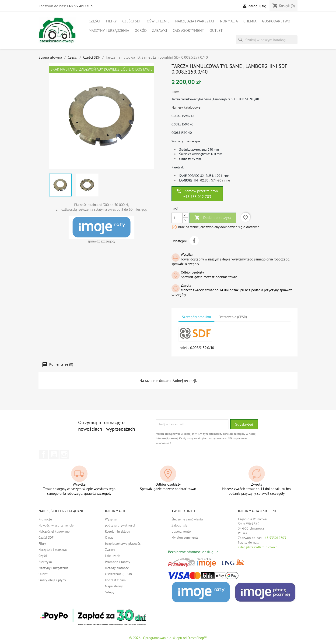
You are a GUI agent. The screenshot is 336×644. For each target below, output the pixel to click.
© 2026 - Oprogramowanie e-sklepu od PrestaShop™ (168, 638)
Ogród (141, 30)
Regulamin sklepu (118, 531)
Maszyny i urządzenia (109, 30)
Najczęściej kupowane (54, 531)
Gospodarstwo (276, 21)
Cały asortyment (188, 30)
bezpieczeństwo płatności (123, 544)
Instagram (64, 454)
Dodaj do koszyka (213, 218)
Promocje (45, 519)
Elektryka (45, 562)
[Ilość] (177, 218)
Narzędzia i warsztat (195, 21)
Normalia (229, 21)
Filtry (111, 21)
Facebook (44, 454)
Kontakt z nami (116, 580)
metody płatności (117, 568)
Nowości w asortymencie (56, 525)
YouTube (54, 454)
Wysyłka (111, 519)
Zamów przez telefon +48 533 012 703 (197, 194)
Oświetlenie (158, 21)
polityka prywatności (120, 525)
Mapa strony (114, 586)
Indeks (184, 348)
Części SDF (132, 21)
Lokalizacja (113, 556)
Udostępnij (194, 241)
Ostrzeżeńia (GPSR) (118, 574)
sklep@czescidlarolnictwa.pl (258, 547)
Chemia (250, 21)
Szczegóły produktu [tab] (196, 317)
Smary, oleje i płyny (52, 580)
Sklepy (110, 592)
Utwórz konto (181, 531)
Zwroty (110, 550)
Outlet (216, 30)
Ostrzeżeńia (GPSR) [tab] (233, 317)
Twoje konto (183, 511)
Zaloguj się (179, 525)
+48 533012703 (80, 6)
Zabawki (160, 30)
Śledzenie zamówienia (187, 519)
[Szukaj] (267, 40)
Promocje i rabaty (118, 562)
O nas (109, 537)
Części (94, 21)
